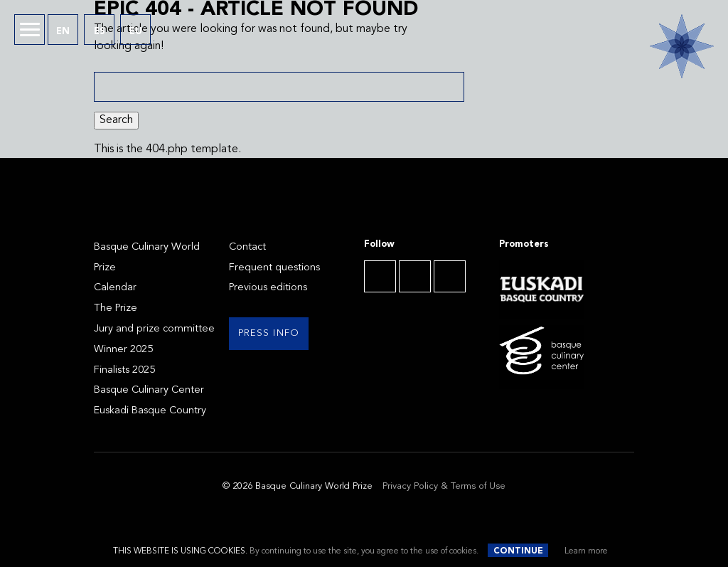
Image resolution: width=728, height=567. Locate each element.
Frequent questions (274, 268)
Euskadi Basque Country (150, 411)
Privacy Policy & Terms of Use (444, 486)
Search (116, 120)
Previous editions (268, 288)
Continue (518, 551)
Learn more (586, 551)
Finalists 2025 (124, 370)
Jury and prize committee (154, 329)
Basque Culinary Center (149, 390)
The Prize (116, 308)
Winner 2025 (123, 350)
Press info (269, 333)
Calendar (115, 288)
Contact (247, 247)
